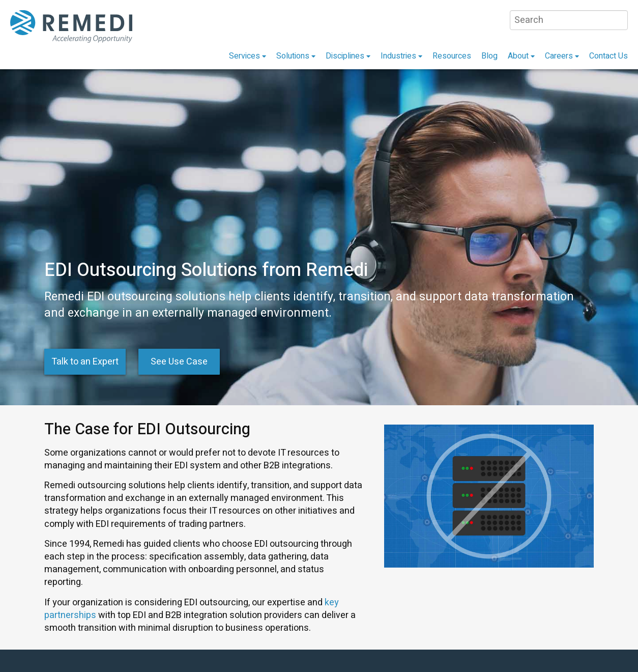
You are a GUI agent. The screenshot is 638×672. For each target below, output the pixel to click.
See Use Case (179, 362)
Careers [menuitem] (559, 56)
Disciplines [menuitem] (345, 56)
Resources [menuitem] (452, 56)
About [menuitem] (518, 56)
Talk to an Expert (85, 362)
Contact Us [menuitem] (608, 56)
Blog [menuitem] (489, 56)
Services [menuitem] (244, 56)
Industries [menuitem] (398, 56)
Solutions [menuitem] (293, 56)
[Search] (569, 20)
